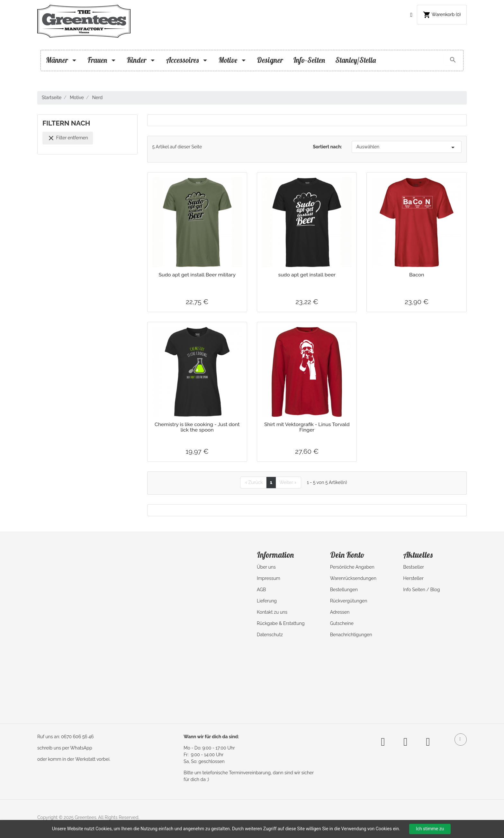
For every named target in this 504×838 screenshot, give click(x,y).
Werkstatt (85, 759)
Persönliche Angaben (352, 567)
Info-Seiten (309, 60)
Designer (270, 60)
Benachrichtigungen (351, 635)
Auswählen (407, 147)
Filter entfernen (68, 138)
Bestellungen (344, 590)
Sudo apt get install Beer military (197, 275)
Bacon (417, 275)
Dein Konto (347, 555)
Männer (61, 60)
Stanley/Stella (355, 60)
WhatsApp (81, 748)
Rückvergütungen (349, 601)
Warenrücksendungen (353, 578)
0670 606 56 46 (77, 737)
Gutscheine (342, 623)
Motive (232, 60)
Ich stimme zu (430, 829)
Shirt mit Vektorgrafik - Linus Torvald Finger (307, 427)
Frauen (102, 60)
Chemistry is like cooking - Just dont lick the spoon (197, 427)
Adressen (340, 612)
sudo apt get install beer (307, 275)
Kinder (141, 60)
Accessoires (187, 60)
